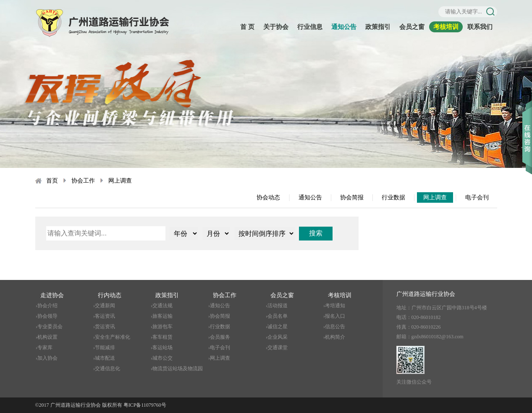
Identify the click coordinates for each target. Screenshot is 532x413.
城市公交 (162, 358)
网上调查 (120, 181)
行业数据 (393, 197)
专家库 (45, 348)
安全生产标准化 (113, 337)
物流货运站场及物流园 (178, 369)
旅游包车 (162, 327)
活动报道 (278, 306)
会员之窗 (412, 27)
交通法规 (162, 306)
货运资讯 (105, 327)
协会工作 (83, 181)
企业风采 (278, 337)
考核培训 (446, 27)
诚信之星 (278, 327)
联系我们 (480, 27)
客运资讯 (105, 316)
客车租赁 (162, 337)
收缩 (527, 125)
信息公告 (335, 327)
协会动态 (268, 197)
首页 (52, 181)
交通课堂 (278, 348)
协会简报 (352, 197)
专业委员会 (50, 327)
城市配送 (105, 358)
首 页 (247, 27)
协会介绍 (47, 306)
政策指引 (378, 27)
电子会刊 (477, 197)
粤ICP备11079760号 (145, 405)
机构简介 (335, 337)
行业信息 (310, 27)
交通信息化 (107, 369)
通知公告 (344, 27)
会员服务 (220, 337)
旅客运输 (162, 316)
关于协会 (276, 27)
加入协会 (47, 358)
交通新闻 (105, 306)
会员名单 (278, 316)
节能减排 (105, 348)
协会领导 (47, 316)
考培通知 (335, 306)
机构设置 (47, 337)
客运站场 (162, 348)
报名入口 (335, 316)
